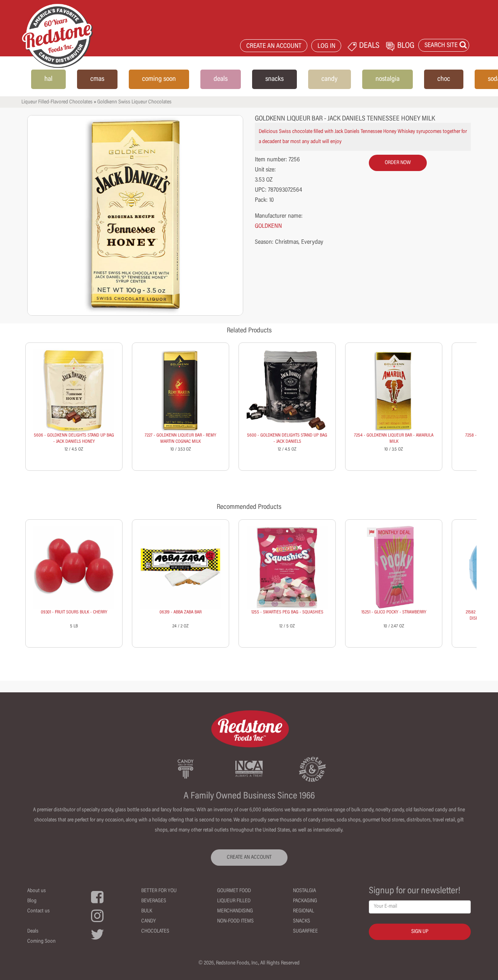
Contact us (39, 911)
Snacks (302, 921)
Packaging (305, 901)
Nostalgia (304, 891)
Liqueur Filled (234, 901)
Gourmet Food (234, 891)
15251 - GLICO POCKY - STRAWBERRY (394, 612)
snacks (274, 79)
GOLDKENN (268, 226)
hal (48, 79)
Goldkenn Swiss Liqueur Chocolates (134, 102)
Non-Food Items (235, 921)
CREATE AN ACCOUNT (274, 46)
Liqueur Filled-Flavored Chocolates (57, 102)
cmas (97, 79)
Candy (149, 921)
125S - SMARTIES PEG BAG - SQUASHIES (287, 612)
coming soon (159, 79)
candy (330, 79)
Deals (33, 931)
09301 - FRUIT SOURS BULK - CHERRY (74, 612)
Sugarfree (305, 931)
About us (37, 891)
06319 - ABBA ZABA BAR (181, 612)
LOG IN (326, 46)
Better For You (159, 891)
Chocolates (155, 931)
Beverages (154, 901)
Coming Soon (41, 942)
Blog (32, 901)
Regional (303, 911)
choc (444, 79)
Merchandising (235, 911)
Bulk (147, 911)
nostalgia (388, 79)
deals (221, 79)
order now (398, 163)
